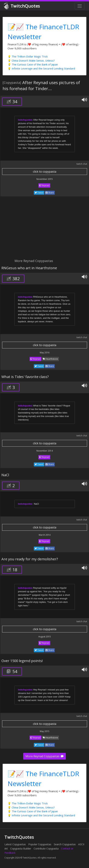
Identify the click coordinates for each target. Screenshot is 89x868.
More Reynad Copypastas (44, 756)
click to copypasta (45, 172)
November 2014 (45, 451)
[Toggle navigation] (80, 6)
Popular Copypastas (40, 844)
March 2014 (45, 535)
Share (50, 193)
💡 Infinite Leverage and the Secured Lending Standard (41, 68)
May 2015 (45, 731)
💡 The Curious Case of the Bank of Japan (33, 64)
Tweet (39, 193)
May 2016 (45, 353)
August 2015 (45, 637)
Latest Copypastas (15, 844)
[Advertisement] (44, 230)
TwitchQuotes (22, 6)
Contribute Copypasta (46, 849)
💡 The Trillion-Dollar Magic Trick (28, 56)
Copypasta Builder (21, 849)
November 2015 (45, 179)
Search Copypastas (65, 844)
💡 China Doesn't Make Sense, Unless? (31, 60)
